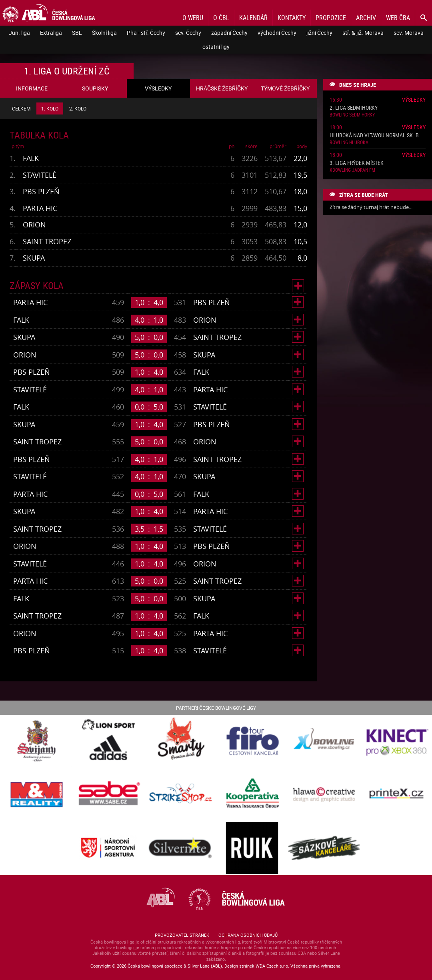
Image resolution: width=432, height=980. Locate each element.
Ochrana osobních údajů (248, 935)
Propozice (331, 18)
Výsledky (414, 99)
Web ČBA (398, 18)
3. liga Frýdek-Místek (357, 163)
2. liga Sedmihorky (354, 108)
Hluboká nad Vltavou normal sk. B (374, 136)
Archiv (366, 18)
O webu (193, 18)
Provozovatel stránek (182, 935)
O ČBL (221, 18)
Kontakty (292, 18)
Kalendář (253, 18)
